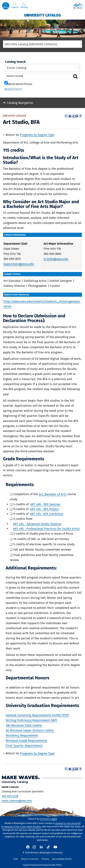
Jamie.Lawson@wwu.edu (17, 801)
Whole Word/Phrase (20, 84)
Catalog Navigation (20, 103)
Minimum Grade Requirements (26, 740)
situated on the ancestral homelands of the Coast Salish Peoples (41, 825)
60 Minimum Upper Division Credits (30, 730)
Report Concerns (30, 859)
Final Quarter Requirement (24, 746)
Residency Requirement (22, 735)
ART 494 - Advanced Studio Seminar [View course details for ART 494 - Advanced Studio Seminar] (37, 524)
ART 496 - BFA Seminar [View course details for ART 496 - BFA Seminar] (45, 504)
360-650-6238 (10, 796)
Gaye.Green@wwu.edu (19, 264)
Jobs (16, 859)
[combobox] (42, 44)
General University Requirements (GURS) (33, 715)
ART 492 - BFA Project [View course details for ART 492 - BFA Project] (45, 509)
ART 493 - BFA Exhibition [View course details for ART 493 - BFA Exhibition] (47, 514)
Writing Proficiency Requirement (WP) (31, 720)
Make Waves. (21, 777)
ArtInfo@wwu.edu (56, 259)
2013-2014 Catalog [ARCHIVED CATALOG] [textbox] (31, 44)
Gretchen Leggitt (48, 819)
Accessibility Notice (62, 859)
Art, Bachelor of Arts (53, 494)
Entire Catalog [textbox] (17, 68)
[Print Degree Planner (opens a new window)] (66, 116)
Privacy (45, 859)
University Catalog (42, 15)
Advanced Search (13, 89)
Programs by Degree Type (37, 135)
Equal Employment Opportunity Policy (42, 865)
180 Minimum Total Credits (24, 725)
